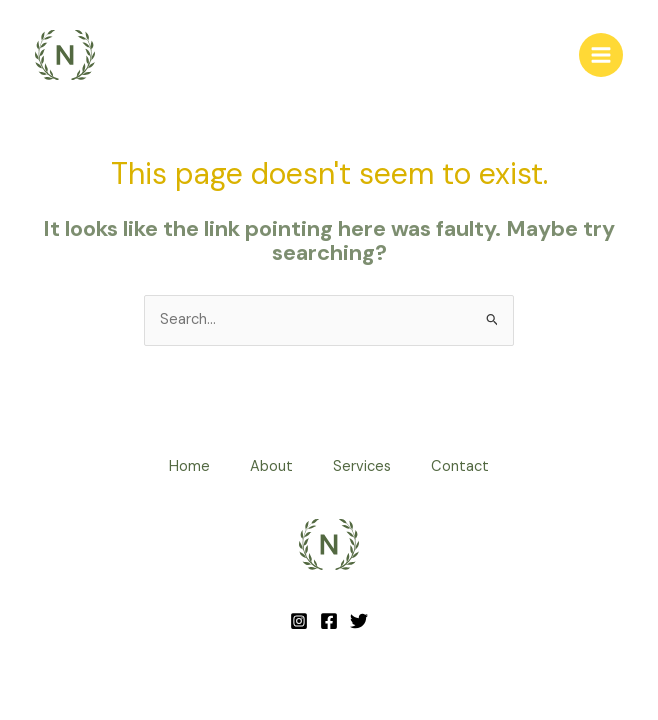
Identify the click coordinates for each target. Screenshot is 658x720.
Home (189, 466)
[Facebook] (329, 621)
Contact (460, 466)
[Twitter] (359, 621)
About (271, 466)
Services (362, 466)
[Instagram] (299, 621)
